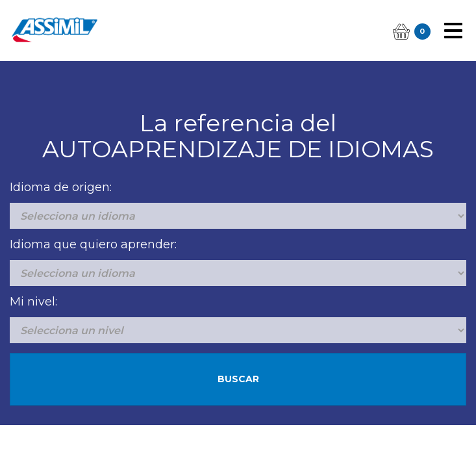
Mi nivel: (33, 302)
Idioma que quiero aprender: (93, 244)
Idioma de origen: (61, 187)
